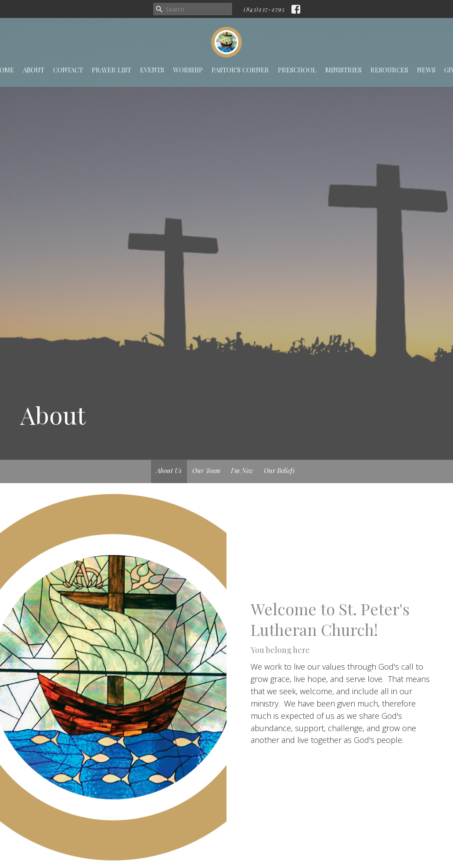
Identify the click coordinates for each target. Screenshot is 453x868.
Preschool (297, 70)
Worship (188, 70)
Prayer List (111, 70)
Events (152, 70)
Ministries (343, 70)
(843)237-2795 (264, 9)
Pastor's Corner (240, 70)
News (426, 70)
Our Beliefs (279, 470)
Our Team (206, 470)
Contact (68, 70)
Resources (389, 70)
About (34, 70)
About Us (169, 470)
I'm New (242, 470)
